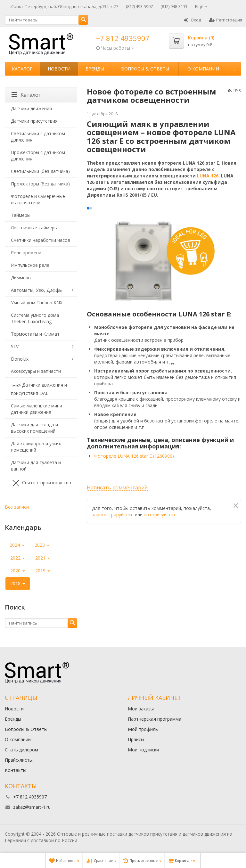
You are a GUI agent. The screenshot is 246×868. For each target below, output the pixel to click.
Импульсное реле (30, 265)
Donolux (20, 359)
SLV (15, 346)
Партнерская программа (155, 719)
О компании (203, 69)
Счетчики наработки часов (41, 240)
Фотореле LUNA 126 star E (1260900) (134, 456)
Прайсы (136, 739)
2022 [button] (18, 558)
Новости (59, 69)
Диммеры (21, 278)
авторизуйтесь (160, 515)
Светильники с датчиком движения (38, 137)
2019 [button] (43, 571)
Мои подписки (143, 750)
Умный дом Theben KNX (37, 303)
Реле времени (26, 253)
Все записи (17, 507)
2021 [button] (43, 558)
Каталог (22, 69)
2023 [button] (42, 545)
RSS (235, 90)
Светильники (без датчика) (40, 171)
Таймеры (21, 215)
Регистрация (226, 20)
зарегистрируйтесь (113, 515)
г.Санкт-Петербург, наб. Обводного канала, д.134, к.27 (63, 6)
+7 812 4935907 (123, 38)
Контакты (16, 770)
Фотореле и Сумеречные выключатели (38, 199)
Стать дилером (21, 750)
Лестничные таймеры (34, 228)
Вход (193, 20)
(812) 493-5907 (139, 6)
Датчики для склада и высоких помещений (34, 428)
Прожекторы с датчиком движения (38, 156)
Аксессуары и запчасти (36, 371)
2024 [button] (17, 545)
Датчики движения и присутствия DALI (39, 388)
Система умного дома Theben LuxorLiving (35, 318)
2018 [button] (18, 583)
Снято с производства (41, 483)
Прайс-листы (19, 760)
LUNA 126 (208, 176)
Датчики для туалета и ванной (36, 466)
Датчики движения (31, 108)
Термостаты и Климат (35, 334)
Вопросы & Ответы (145, 69)
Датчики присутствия (34, 121)
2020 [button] (18, 571)
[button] (88, 208)
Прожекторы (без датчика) (40, 184)
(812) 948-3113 (174, 6)
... (234, 69)
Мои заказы (141, 709)
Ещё (201, 6)
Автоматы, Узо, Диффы (37, 290)
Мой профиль (143, 729)
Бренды (95, 69)
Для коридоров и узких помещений (36, 447)
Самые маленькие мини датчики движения (37, 409)
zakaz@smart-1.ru (32, 807)
